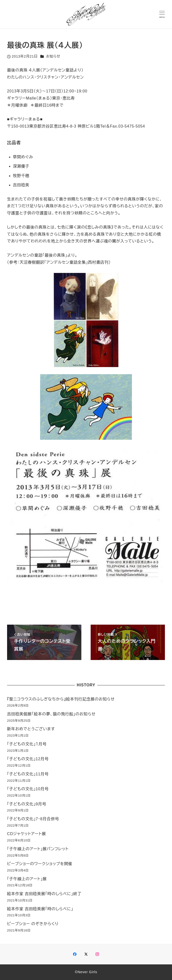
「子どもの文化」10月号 (28, 789)
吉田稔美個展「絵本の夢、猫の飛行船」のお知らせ (51, 714)
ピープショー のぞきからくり (33, 924)
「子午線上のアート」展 (27, 879)
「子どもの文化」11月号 (28, 774)
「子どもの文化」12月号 (28, 759)
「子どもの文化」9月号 (27, 804)
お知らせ (53, 56)
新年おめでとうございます (31, 729)
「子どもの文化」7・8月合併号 (33, 819)
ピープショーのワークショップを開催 (40, 864)
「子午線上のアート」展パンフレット (38, 849)
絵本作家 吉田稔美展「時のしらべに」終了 (44, 894)
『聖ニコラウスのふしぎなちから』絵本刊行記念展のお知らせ (61, 699)
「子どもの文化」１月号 (27, 744)
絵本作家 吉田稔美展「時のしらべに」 (40, 909)
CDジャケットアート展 (27, 834)
